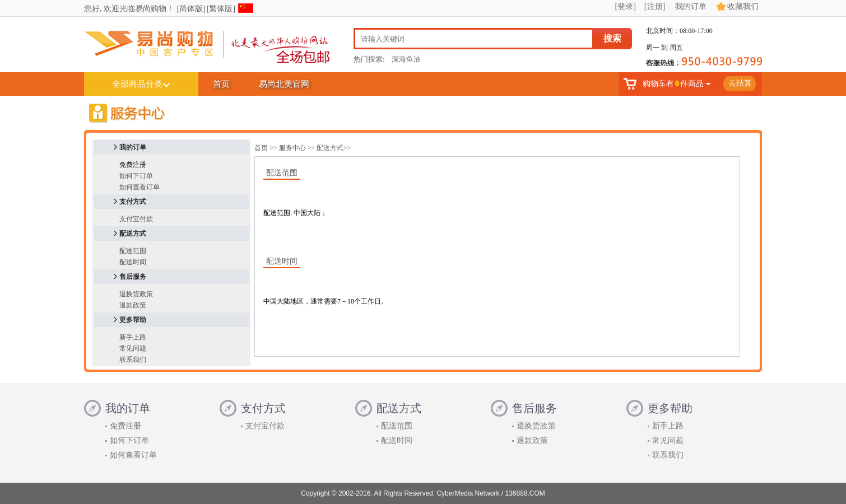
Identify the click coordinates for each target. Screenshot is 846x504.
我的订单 (691, 6)
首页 (221, 84)
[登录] (626, 6)
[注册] (655, 6)
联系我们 (133, 360)
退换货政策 (136, 294)
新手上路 (133, 337)
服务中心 (292, 148)
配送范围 (133, 251)
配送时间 (133, 262)
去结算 (740, 83)
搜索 (612, 38)
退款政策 (133, 305)
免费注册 (125, 426)
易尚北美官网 (284, 84)
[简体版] (191, 9)
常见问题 (133, 348)
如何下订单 (136, 176)
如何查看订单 (140, 187)
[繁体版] (221, 9)
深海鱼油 (406, 59)
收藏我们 (743, 6)
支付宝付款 (136, 219)
